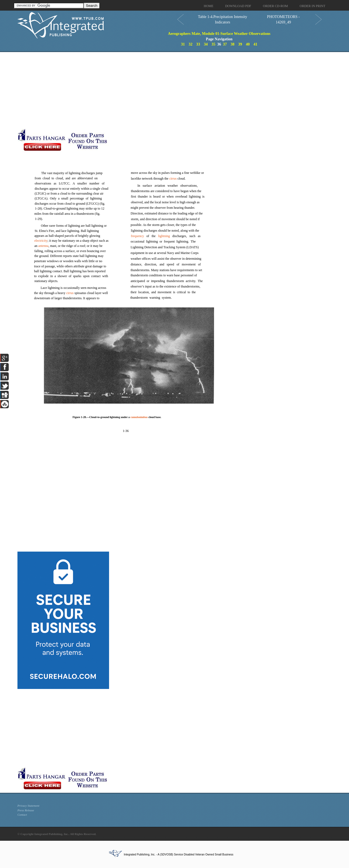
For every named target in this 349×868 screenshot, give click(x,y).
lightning (164, 236)
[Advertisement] (133, 90)
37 (225, 44)
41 (255, 44)
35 (213, 44)
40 (248, 44)
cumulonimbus (139, 417)
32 (191, 44)
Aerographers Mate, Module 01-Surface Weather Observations (219, 34)
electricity (41, 241)
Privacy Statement (28, 806)
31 (183, 44)
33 (198, 44)
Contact (22, 815)
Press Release (26, 810)
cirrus (70, 293)
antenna (43, 246)
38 (233, 44)
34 (206, 44)
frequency (137, 236)
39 (240, 44)
